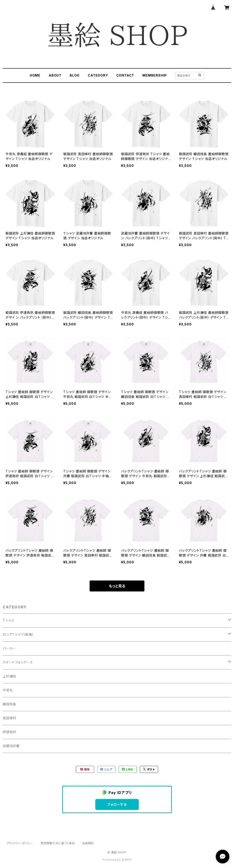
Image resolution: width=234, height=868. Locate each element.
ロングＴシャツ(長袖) (18, 634)
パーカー (9, 648)
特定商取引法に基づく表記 (58, 843)
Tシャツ (8, 620)
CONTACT (125, 75)
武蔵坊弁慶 (11, 746)
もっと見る (117, 586)
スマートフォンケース (18, 662)
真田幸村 (9, 718)
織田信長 (9, 704)
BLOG (75, 75)
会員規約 (88, 843)
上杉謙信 (9, 676)
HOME (35, 75)
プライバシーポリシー (20, 843)
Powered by (117, 860)
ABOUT (55, 75)
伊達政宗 (9, 732)
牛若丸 (8, 690)
